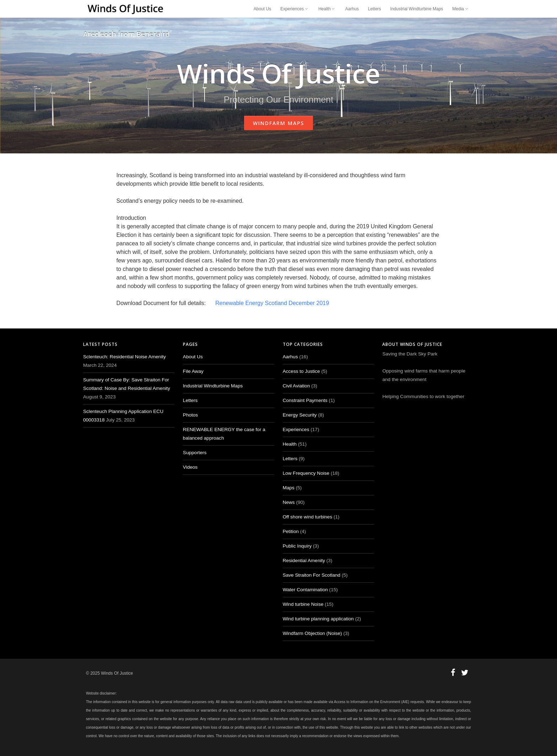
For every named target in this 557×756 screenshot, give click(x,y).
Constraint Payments (305, 400)
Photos (190, 415)
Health (327, 9)
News (289, 502)
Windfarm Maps (278, 123)
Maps (289, 488)
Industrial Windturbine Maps (417, 9)
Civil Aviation (296, 386)
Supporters (195, 453)
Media (461, 9)
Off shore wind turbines (308, 517)
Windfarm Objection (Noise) (312, 633)
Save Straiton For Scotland (312, 575)
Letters (375, 9)
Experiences (295, 9)
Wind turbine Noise (303, 604)
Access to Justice (301, 371)
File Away (193, 371)
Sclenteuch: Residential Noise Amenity (125, 357)
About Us (262, 9)
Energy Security (300, 415)
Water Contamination (305, 590)
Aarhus (352, 9)
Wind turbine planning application (318, 619)
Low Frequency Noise (306, 473)
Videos (190, 467)
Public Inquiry (297, 546)
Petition (291, 531)
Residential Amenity (304, 561)
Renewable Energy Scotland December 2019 (272, 303)
